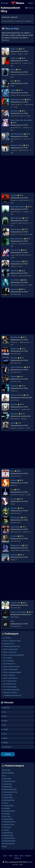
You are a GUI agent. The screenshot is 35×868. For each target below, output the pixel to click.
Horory (6, 803)
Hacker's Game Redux (18, 612)
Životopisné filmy (10, 841)
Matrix (13, 70)
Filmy (4, 776)
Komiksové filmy (9, 811)
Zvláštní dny (15, 349)
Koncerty (7, 814)
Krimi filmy (7, 816)
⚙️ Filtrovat (29, 8)
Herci (16, 856)
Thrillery (6, 830)
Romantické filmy (10, 822)
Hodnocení (7, 747)
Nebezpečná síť (16, 545)
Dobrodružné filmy (10, 789)
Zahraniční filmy (9, 838)
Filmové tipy (6, 770)
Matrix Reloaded (16, 218)
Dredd (13, 423)
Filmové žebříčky (8, 773)
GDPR (21, 865)
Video (5, 738)
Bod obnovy (15, 111)
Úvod (5, 856)
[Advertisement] (17, 175)
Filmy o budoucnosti (10, 649)
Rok (5, 725)
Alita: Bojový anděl (17, 134)
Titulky (6, 729)
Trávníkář (14, 358)
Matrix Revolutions (17, 239)
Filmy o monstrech (10, 652)
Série (22, 856)
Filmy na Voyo (12, 29)
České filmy (8, 784)
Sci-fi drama (8, 658)
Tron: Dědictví (16, 280)
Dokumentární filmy (10, 792)
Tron (12, 490)
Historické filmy (9, 800)
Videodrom (15, 414)
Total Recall (15, 271)
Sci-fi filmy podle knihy (11, 690)
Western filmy (8, 835)
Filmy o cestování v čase (12, 641)
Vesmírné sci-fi (9, 644)
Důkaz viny (15, 49)
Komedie (7, 808)
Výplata (13, 90)
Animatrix (14, 508)
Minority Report (16, 229)
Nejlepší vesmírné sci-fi (13, 695)
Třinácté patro (16, 518)
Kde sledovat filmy (8, 844)
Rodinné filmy (8, 819)
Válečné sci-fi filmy (10, 692)
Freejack (14, 377)
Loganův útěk (15, 603)
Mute (12, 81)
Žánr (5, 716)
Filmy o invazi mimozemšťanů (14, 655)
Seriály (4, 846)
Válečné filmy (8, 833)
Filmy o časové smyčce (12, 667)
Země (5, 721)
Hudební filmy (8, 806)
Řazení (6, 743)
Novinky (28, 856)
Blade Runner (15, 337)
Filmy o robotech (9, 675)
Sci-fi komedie (8, 661)
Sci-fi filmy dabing (10, 687)
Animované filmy (9, 781)
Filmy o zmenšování (10, 678)
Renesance (15, 289)
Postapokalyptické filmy (12, 646)
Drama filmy (8, 795)
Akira (12, 471)
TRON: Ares (15, 58)
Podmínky (15, 865)
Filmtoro (30, 862)
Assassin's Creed (17, 145)
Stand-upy (7, 827)
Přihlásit (5, 3)
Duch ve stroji (15, 250)
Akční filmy (7, 779)
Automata (14, 555)
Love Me (14, 499)
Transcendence (16, 261)
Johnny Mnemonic (17, 367)
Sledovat (6, 708)
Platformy (17, 858)
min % (17, 747)
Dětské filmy (8, 787)
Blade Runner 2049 (17, 100)
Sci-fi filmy (7, 638)
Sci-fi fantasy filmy (10, 681)
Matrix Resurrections (18, 207)
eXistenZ (14, 480)
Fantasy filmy (8, 797)
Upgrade (14, 195)
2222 (12, 621)
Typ (5, 712)
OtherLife (14, 536)
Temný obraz (15, 527)
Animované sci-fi (9, 664)
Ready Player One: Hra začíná (21, 120)
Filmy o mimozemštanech (12, 672)
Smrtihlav (14, 404)
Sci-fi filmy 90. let (10, 684)
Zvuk (5, 734)
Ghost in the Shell (17, 395)
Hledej (31, 3)
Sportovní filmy (9, 824)
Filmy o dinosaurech (10, 669)
